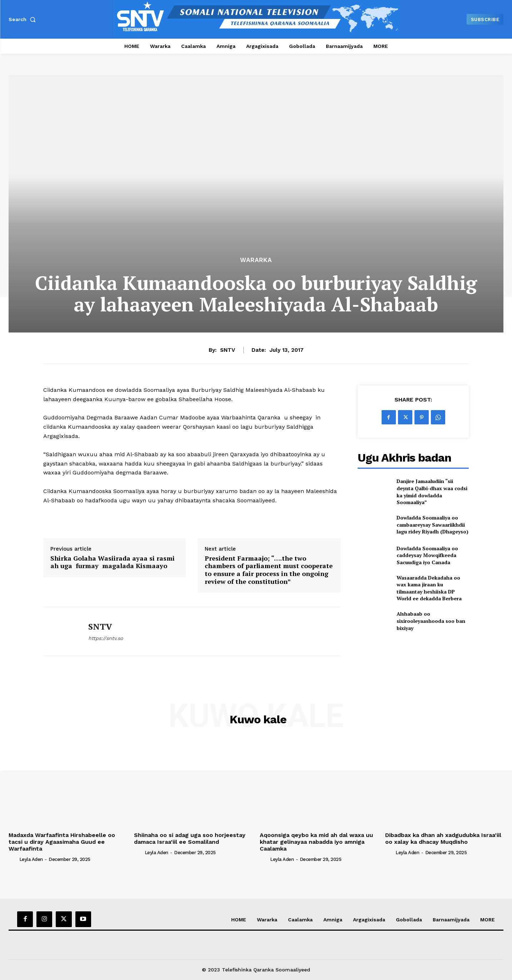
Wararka (256, 260)
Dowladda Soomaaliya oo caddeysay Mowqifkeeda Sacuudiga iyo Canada (427, 555)
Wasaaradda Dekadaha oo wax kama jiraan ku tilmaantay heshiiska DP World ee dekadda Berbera (429, 588)
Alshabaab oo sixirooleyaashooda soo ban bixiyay (431, 621)
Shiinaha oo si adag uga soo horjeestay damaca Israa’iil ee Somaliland (190, 838)
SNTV (228, 350)
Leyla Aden (31, 859)
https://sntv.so (106, 638)
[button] (24, 19)
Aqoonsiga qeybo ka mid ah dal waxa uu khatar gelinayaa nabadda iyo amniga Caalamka (316, 842)
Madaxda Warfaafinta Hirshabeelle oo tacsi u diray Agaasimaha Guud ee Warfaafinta (62, 842)
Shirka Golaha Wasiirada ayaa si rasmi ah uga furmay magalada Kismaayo (113, 562)
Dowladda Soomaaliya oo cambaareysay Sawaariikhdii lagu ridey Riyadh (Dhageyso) (433, 525)
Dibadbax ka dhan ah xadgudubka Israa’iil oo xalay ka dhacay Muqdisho (443, 838)
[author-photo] (13, 859)
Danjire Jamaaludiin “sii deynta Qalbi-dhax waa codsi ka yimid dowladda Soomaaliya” (432, 492)
